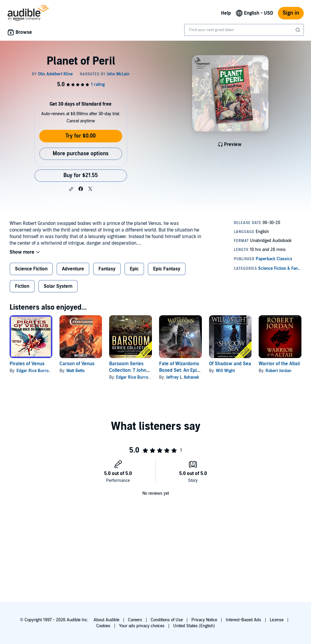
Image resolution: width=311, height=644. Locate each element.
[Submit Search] (298, 30)
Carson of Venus (77, 364)
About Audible (106, 620)
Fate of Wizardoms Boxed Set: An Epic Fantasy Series (179, 370)
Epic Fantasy (167, 269)
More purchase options (81, 154)
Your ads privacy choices (142, 626)
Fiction (22, 286)
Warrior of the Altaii (279, 364)
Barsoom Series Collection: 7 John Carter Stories (128, 370)
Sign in (291, 13)
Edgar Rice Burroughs (37, 371)
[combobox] (244, 30)
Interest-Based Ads (243, 620)
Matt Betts (76, 371)
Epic (134, 269)
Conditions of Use (167, 620)
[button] (71, 189)
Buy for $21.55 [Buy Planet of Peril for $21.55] (81, 175)
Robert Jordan (278, 371)
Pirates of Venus (27, 364)
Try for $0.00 (81, 136)
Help (226, 13)
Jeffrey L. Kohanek (183, 377)
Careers (135, 620)
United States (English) (194, 626)
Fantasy (107, 269)
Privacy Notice (204, 620)
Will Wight (225, 371)
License (277, 620)
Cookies (103, 626)
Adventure (73, 269)
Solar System (58, 286)
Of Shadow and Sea (230, 364)
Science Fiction (31, 269)
